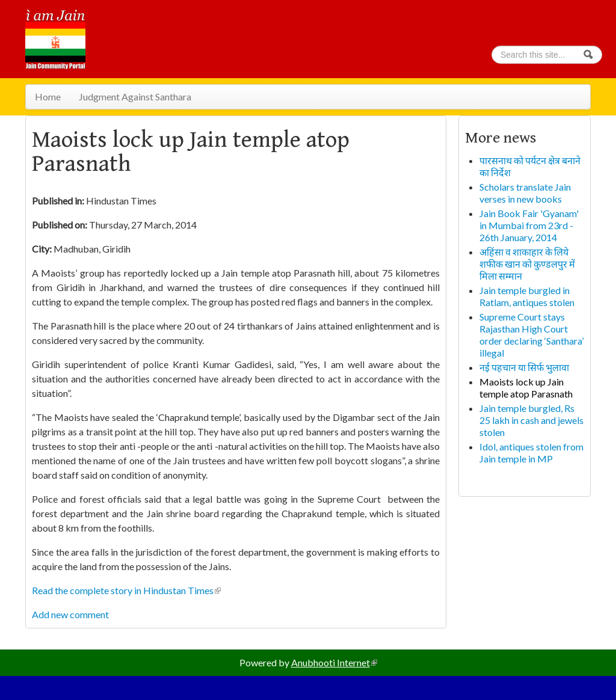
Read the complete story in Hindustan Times (126, 590)
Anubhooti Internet (334, 662)
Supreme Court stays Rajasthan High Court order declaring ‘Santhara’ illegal (531, 335)
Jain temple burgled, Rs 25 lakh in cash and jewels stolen (531, 420)
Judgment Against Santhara (135, 97)
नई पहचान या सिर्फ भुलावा (524, 367)
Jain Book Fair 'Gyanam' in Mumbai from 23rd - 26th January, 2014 (529, 225)
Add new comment (70, 614)
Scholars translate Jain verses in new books (525, 193)
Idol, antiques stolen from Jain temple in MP (531, 453)
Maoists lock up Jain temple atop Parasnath (526, 388)
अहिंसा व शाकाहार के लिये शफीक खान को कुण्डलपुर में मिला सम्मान (527, 264)
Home (48, 97)
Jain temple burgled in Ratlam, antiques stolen (527, 296)
